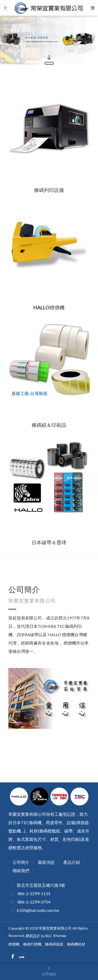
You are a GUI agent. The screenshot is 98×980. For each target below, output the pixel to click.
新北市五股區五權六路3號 (41, 885)
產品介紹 (72, 862)
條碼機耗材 (76, 944)
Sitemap (60, 935)
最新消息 (46, 862)
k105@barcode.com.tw (38, 910)
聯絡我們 (21, 870)
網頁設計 (33, 936)
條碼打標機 (32, 944)
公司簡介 (21, 862)
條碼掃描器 (54, 944)
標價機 (14, 944)
